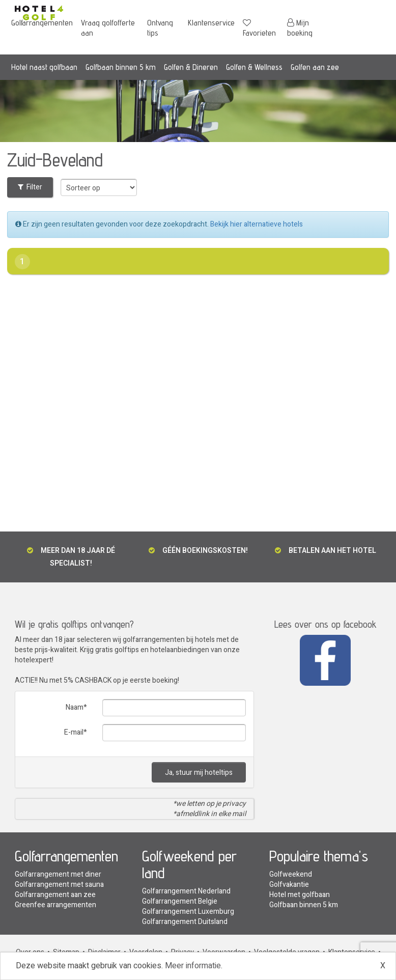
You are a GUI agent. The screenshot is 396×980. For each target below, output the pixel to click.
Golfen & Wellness (254, 67)
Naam (75, 707)
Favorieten (259, 28)
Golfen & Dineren (191, 67)
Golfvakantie (289, 885)
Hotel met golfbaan (300, 895)
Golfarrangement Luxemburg (188, 912)
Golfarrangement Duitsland (185, 922)
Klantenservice (211, 23)
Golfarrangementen (42, 23)
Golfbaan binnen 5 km (121, 67)
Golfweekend (291, 874)
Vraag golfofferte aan (108, 28)
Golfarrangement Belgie (180, 901)
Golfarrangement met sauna (59, 885)
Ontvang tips (160, 28)
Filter (30, 187)
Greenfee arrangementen (55, 905)
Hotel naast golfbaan (44, 67)
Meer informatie (193, 966)
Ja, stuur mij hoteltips (199, 773)
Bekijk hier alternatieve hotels (257, 224)
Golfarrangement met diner (58, 874)
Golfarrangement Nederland (186, 891)
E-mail (74, 732)
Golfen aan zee (315, 67)
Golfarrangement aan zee (55, 895)
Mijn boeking (300, 28)
